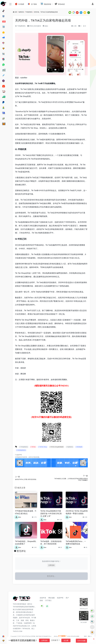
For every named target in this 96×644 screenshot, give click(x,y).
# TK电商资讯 (24, 447)
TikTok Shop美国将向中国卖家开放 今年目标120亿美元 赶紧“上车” (51, 514)
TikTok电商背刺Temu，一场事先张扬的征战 (76, 543)
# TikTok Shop (43, 447)
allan (45, 26)
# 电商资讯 (70, 447)
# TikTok (33, 447)
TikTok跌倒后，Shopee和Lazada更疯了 (26, 543)
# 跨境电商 (79, 447)
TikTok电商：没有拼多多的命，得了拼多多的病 (51, 543)
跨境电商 (44, 134)
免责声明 (60, 598)
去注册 (66, 640)
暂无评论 (21, 551)
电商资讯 (21, 12)
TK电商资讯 (29, 12)
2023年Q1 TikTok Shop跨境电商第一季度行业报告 (77, 512)
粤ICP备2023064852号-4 (44, 636)
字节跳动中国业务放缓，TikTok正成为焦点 (26, 512)
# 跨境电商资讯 (21, 450)
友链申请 (43, 598)
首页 (16, 12)
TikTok (30, 298)
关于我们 (48, 600)
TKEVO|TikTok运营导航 (29, 636)
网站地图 (52, 598)
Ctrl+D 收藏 (82, 641)
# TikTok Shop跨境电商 (57, 447)
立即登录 (51, 565)
